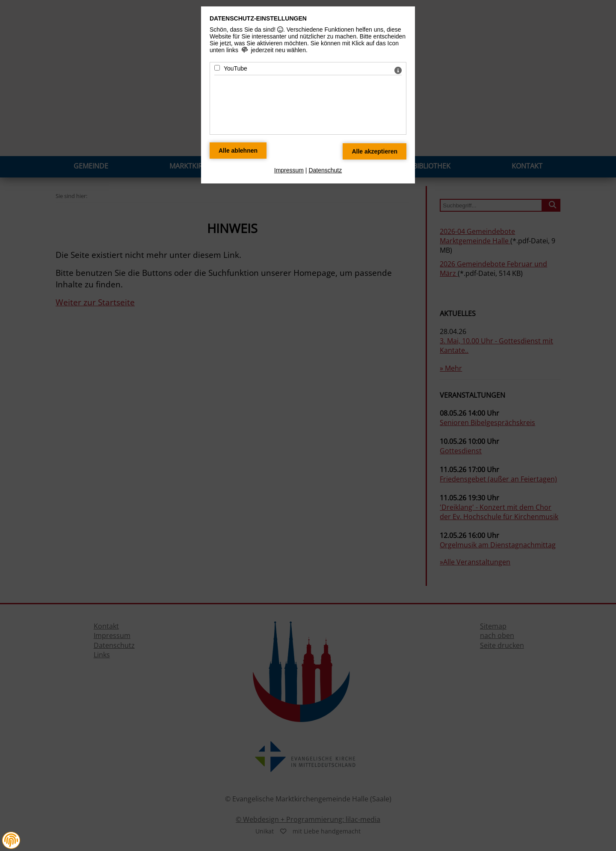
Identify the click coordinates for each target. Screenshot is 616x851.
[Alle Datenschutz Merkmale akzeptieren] (375, 151)
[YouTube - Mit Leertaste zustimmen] (217, 68)
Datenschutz (325, 170)
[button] (11, 840)
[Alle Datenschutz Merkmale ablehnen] (238, 151)
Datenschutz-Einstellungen (258, 18)
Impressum (289, 170)
